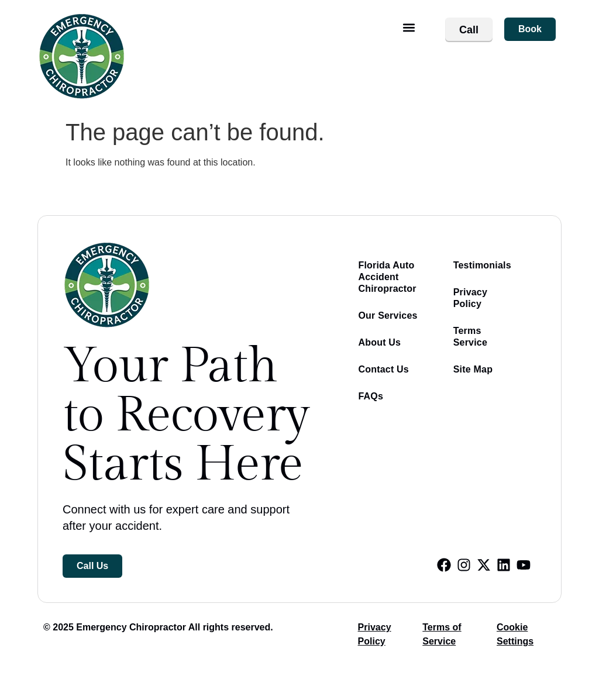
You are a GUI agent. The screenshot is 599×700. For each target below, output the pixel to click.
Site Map (473, 369)
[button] (409, 27)
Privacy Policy (470, 298)
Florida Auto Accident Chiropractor (387, 277)
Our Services (388, 315)
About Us (379, 342)
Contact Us (383, 369)
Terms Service (470, 337)
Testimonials (482, 265)
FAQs (371, 396)
